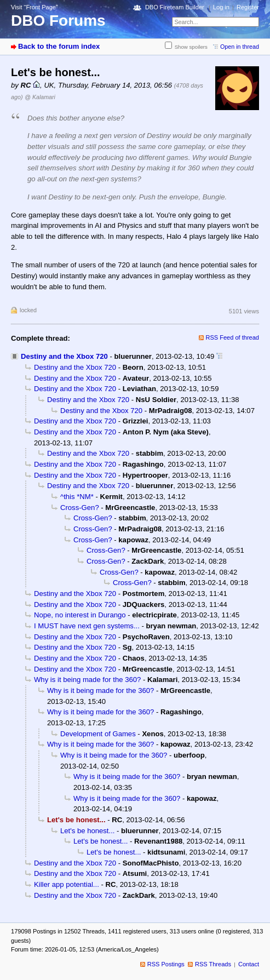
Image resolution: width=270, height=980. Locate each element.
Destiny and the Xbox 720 (64, 356)
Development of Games (98, 734)
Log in (221, 7)
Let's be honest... (87, 831)
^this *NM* (77, 497)
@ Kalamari (40, 97)
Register (248, 7)
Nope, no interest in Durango (80, 615)
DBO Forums (58, 21)
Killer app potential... (67, 884)
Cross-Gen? (80, 508)
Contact (249, 964)
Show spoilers (191, 47)
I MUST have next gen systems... (87, 626)
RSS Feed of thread (233, 337)
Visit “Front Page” (35, 7)
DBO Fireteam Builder (175, 7)
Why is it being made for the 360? (87, 680)
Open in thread (240, 47)
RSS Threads (213, 964)
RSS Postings (166, 964)
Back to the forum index (59, 46)
